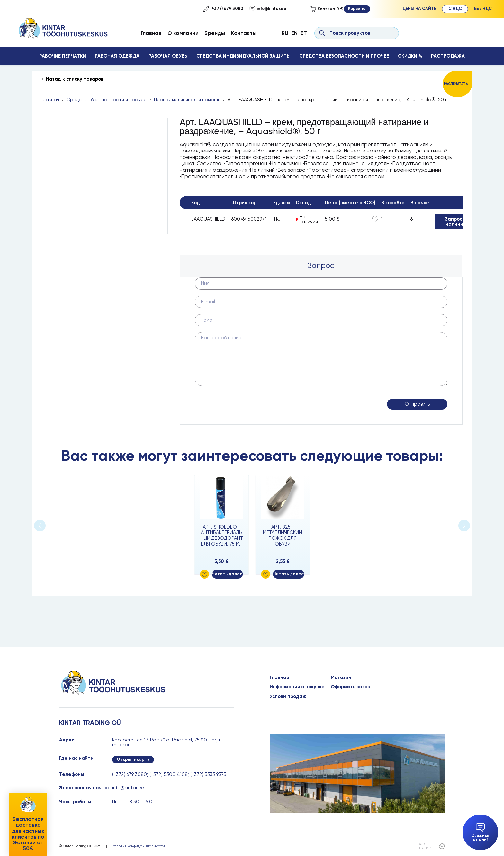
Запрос (321, 266)
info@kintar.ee (268, 9)
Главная (151, 33)
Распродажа (448, 56)
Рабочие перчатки (63, 56)
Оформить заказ (350, 687)
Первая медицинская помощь (187, 100)
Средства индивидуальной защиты (243, 56)
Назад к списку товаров (75, 79)
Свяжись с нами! (480, 833)
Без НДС (483, 9)
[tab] (321, 266)
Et (304, 33)
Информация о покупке (297, 687)
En (294, 33)
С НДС (455, 9)
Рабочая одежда (117, 56)
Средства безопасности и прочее (344, 56)
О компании (183, 33)
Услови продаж (288, 697)
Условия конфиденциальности (139, 846)
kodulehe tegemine (426, 846)
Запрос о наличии (456, 221)
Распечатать (456, 84)
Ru (285, 33)
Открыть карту (133, 759)
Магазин (341, 678)
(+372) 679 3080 (223, 9)
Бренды (215, 33)
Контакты (244, 33)
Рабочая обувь (168, 56)
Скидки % (410, 56)
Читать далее (227, 574)
